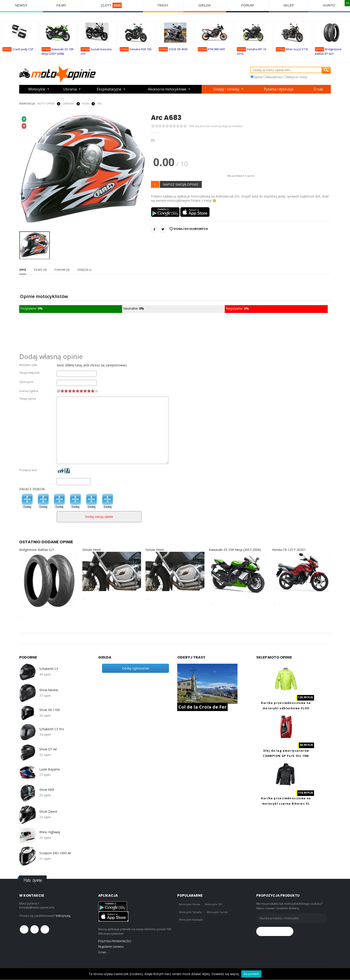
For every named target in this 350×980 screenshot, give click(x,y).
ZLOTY (112, 5)
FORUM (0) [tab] (62, 270)
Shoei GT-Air (48, 749)
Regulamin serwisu (111, 946)
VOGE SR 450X (178, 49)
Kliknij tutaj (63, 915)
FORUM (248, 5)
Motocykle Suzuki (217, 912)
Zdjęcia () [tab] (84, 270)
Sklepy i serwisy (227, 89)
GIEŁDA (205, 5)
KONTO (329, 5)
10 (96, 391)
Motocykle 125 (214, 904)
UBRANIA (68, 103)
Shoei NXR (47, 790)
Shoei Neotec (49, 690)
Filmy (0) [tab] (40, 270)
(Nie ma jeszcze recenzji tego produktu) (216, 126)
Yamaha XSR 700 (141, 49)
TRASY (163, 5)
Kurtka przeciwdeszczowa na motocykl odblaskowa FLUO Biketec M (286, 708)
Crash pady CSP (23, 49)
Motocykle (37, 89)
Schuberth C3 (49, 669)
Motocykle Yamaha (190, 912)
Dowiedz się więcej (225, 974)
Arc (100, 103)
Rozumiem (251, 974)
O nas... (103, 952)
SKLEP (289, 5)
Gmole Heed (91, 549)
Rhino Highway (50, 832)
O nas (319, 89)
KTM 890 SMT (217, 49)
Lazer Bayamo (50, 769)
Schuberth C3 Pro (52, 729)
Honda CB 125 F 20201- (289, 549)
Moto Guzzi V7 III (297, 49)
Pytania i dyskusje (280, 89)
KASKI (86, 103)
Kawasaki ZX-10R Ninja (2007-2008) (235, 549)
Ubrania (70, 89)
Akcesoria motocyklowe (168, 89)
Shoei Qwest (48, 812)
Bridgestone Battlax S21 (37, 549)
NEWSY (21, 5)
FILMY (61, 5)
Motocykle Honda (190, 904)
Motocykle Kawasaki (191, 920)
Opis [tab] (23, 270)
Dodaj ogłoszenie (136, 668)
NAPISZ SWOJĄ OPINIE (181, 184)
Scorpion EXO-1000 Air (55, 853)
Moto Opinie (46, 103)
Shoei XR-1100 (50, 710)
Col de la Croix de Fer (202, 707)
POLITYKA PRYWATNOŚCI (115, 941)
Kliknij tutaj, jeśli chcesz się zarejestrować (96, 365)
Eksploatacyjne (109, 89)
